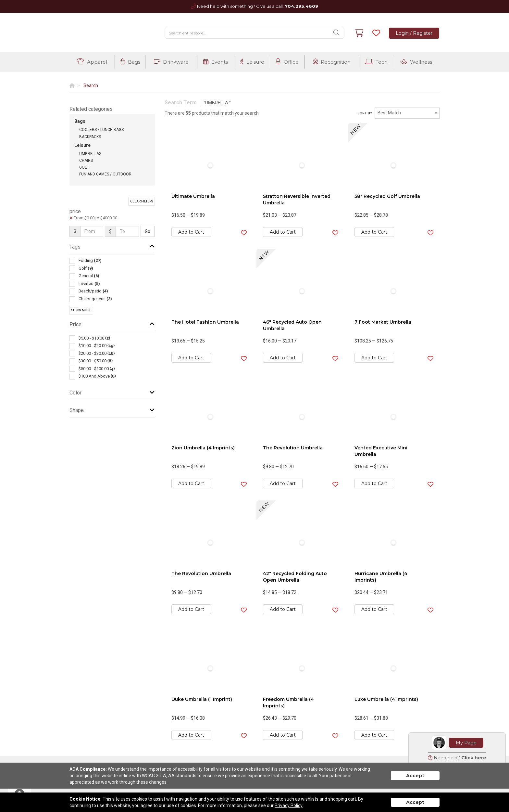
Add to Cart (191, 232)
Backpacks (90, 137)
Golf (84, 167)
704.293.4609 (301, 6)
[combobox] (407, 113)
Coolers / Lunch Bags (101, 130)
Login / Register (414, 33)
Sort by (365, 113)
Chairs (86, 161)
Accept (415, 776)
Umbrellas (90, 154)
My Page (466, 743)
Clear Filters (142, 201)
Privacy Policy (289, 806)
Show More (81, 310)
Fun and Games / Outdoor (105, 174)
